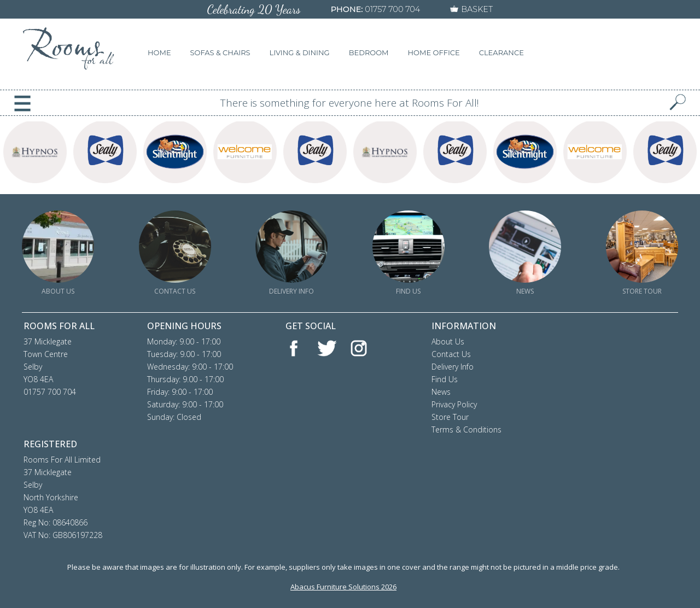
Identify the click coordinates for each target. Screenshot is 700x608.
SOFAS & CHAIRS (220, 52)
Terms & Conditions (466, 429)
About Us (448, 341)
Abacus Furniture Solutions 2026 (343, 587)
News (441, 392)
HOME (159, 52)
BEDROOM (369, 52)
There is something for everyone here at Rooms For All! (350, 103)
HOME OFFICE (434, 52)
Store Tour (450, 417)
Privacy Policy (454, 404)
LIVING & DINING (300, 52)
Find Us (445, 379)
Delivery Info (453, 367)
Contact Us (451, 354)
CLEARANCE (501, 52)
